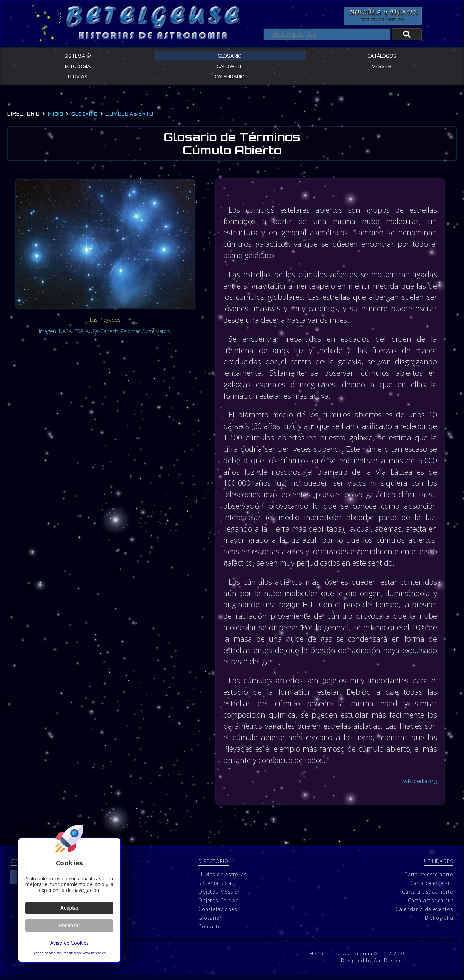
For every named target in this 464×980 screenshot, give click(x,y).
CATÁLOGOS (382, 56)
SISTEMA (78, 56)
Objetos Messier (219, 896)
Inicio (55, 114)
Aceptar (69, 908)
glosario (84, 114)
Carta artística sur (431, 905)
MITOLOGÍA (78, 66)
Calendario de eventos (424, 913)
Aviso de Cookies (69, 943)
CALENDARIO (230, 76)
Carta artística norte (428, 896)
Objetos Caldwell (220, 905)
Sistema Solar (216, 887)
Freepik (67, 953)
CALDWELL (230, 66)
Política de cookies (82, 965)
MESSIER (382, 66)
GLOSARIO (230, 56)
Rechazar (69, 926)
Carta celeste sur (432, 887)
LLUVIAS (78, 76)
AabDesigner (390, 965)
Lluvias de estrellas (223, 878)
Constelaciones (218, 913)
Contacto (210, 931)
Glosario (209, 922)
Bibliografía (439, 922)
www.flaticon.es (94, 953)
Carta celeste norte (429, 878)
